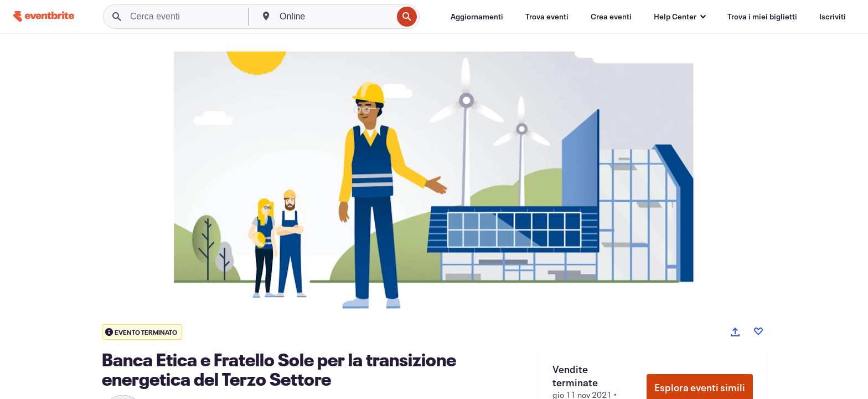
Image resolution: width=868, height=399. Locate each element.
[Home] (44, 16)
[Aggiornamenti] (477, 17)
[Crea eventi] (611, 17)
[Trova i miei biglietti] (762, 17)
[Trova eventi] (547, 17)
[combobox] (335, 17)
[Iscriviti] (833, 17)
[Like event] (758, 331)
